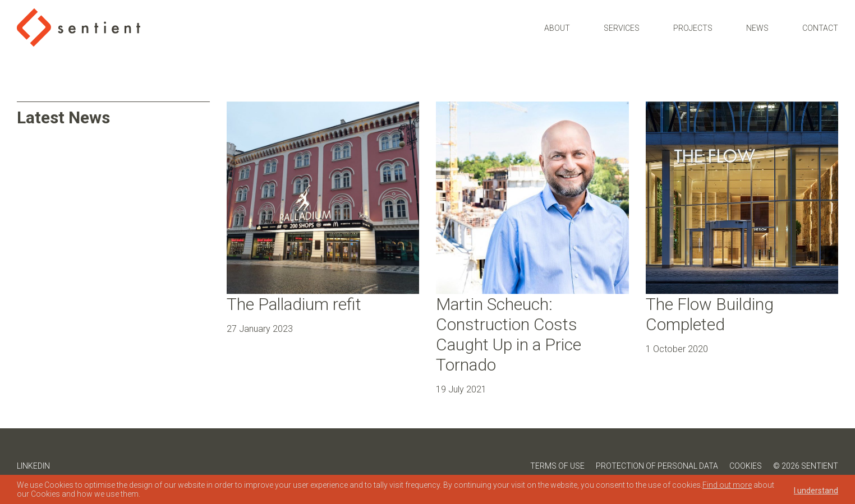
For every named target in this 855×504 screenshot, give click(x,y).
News (757, 22)
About (557, 22)
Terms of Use (557, 466)
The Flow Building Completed (710, 314)
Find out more (727, 485)
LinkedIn (33, 466)
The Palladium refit (294, 304)
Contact (820, 22)
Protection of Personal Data (657, 466)
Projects (693, 22)
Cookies (746, 466)
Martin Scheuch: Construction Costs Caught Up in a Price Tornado (509, 334)
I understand (816, 491)
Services (622, 22)
